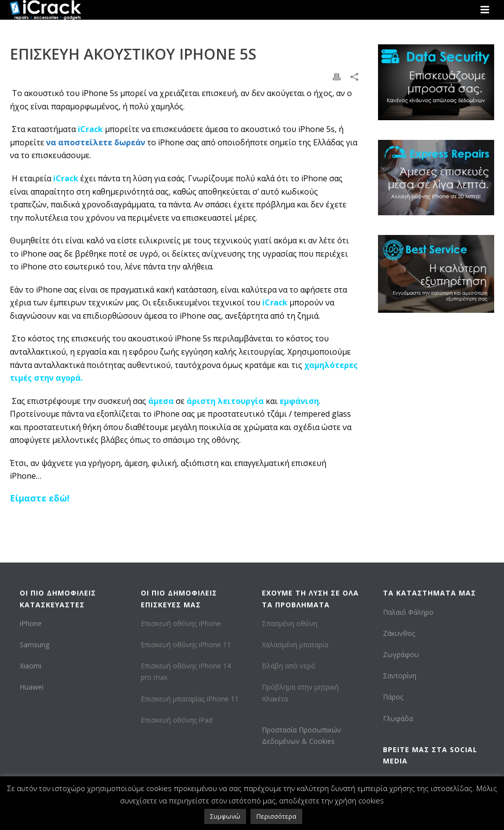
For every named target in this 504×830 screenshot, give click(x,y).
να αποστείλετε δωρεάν (96, 142)
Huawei (31, 687)
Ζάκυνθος (399, 633)
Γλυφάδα (398, 718)
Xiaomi (31, 666)
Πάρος (393, 697)
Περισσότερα (276, 816)
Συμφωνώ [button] (225, 816)
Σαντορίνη (400, 676)
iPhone (31, 623)
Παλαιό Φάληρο (408, 612)
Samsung (34, 645)
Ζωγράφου (401, 654)
